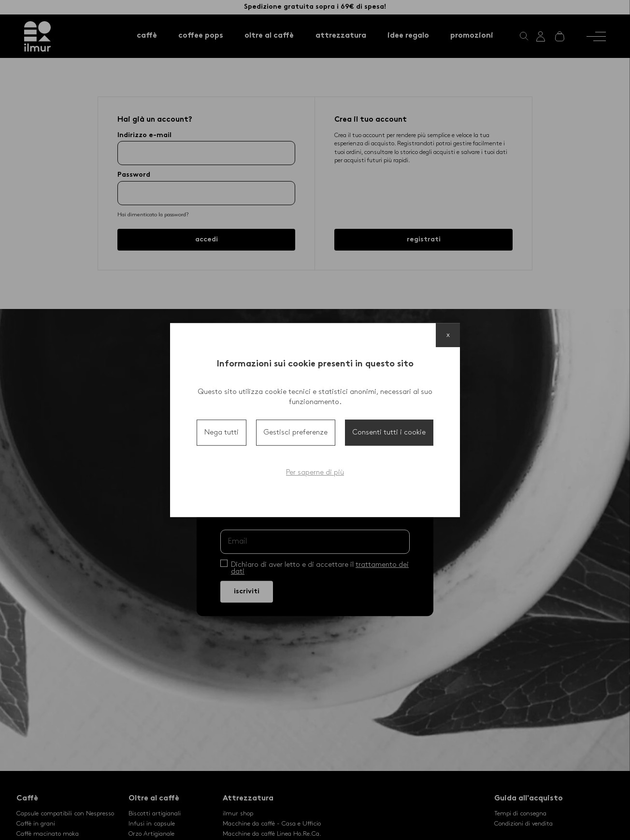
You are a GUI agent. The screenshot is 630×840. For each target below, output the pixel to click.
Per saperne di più (315, 473)
